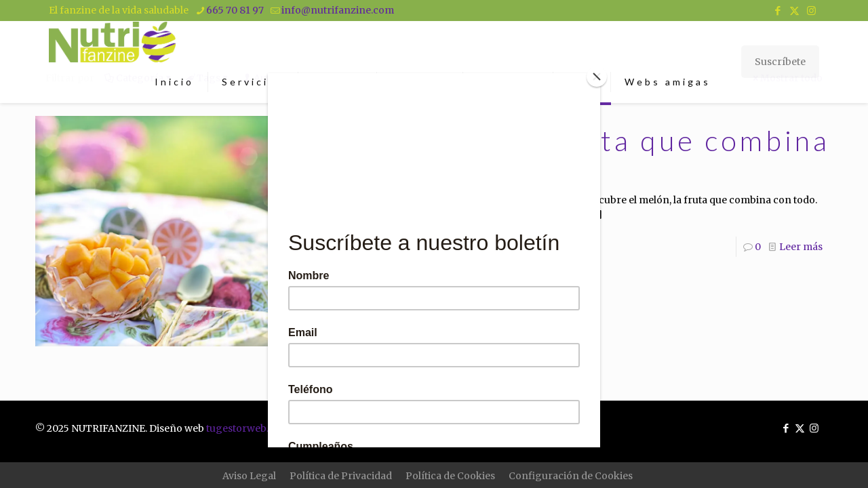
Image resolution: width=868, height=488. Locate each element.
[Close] (597, 77)
